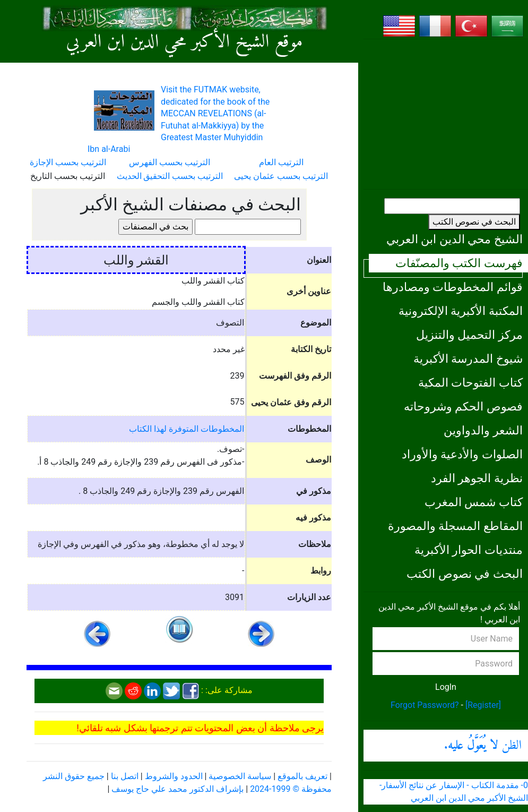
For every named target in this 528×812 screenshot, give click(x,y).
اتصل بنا (125, 776)
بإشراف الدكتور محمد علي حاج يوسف (178, 789)
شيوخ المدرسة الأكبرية (468, 358)
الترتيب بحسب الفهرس (170, 162)
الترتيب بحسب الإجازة (68, 162)
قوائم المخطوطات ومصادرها (453, 287)
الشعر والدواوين (483, 430)
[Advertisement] (446, 114)
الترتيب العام (281, 162)
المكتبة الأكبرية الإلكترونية (461, 311)
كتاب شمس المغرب (474, 502)
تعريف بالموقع (302, 776)
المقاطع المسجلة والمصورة (455, 526)
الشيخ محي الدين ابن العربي (455, 239)
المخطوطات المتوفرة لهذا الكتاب (187, 429)
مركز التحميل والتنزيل (469, 335)
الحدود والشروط (174, 776)
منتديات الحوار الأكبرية (469, 550)
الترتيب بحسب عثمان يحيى (281, 176)
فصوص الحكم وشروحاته (463, 406)
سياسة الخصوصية (240, 776)
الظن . (483, 746)
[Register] (483, 705)
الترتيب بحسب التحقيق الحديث (170, 176)
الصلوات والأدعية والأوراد (462, 454)
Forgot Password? (425, 705)
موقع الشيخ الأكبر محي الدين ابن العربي (185, 42)
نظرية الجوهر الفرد (477, 478)
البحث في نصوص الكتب (474, 222)
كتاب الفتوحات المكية (470, 382)
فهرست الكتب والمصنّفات (459, 263)
